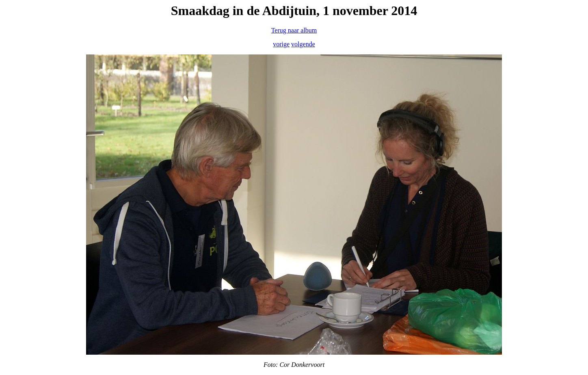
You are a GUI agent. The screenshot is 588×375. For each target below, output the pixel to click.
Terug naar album (294, 30)
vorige (281, 44)
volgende (303, 44)
